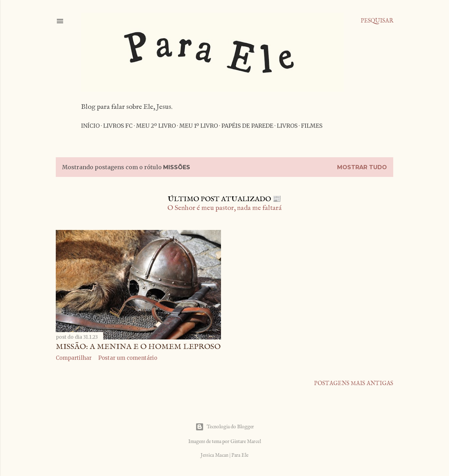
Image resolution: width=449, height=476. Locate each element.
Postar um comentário (128, 358)
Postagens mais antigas (354, 384)
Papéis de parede (247, 126)
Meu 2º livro (156, 126)
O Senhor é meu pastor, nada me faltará (224, 208)
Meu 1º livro (199, 126)
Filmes (312, 126)
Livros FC (118, 126)
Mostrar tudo (362, 167)
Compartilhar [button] (74, 358)
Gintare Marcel (246, 442)
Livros (287, 126)
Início (90, 126)
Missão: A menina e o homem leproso (138, 347)
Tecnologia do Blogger (225, 427)
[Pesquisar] (377, 21)
